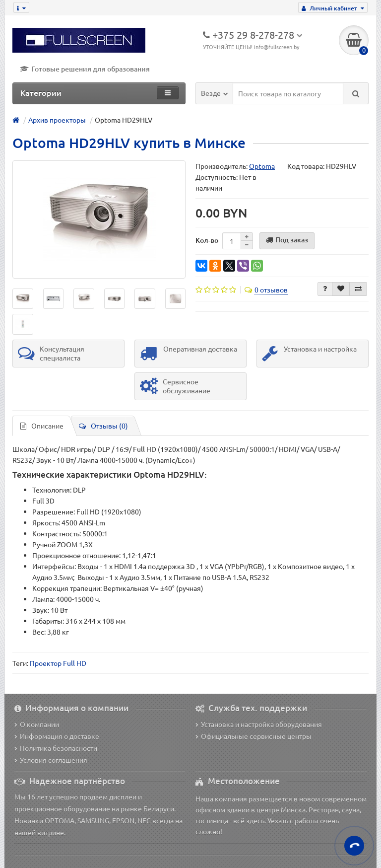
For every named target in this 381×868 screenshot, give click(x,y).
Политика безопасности (56, 748)
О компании (37, 724)
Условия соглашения (51, 760)
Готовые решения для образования (85, 69)
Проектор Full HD (58, 663)
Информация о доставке (57, 736)
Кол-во (207, 240)
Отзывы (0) (103, 426)
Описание (42, 426)
